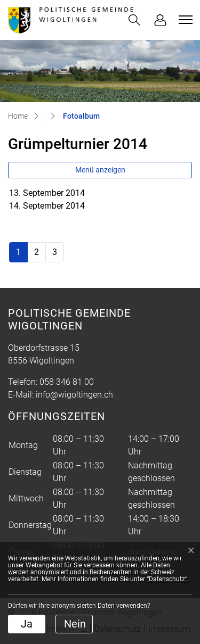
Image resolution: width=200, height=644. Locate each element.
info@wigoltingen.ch (74, 395)
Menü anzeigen (100, 170)
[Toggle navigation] (184, 20)
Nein (75, 624)
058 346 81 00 (67, 382)
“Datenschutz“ (167, 579)
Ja (27, 624)
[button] (134, 20)
